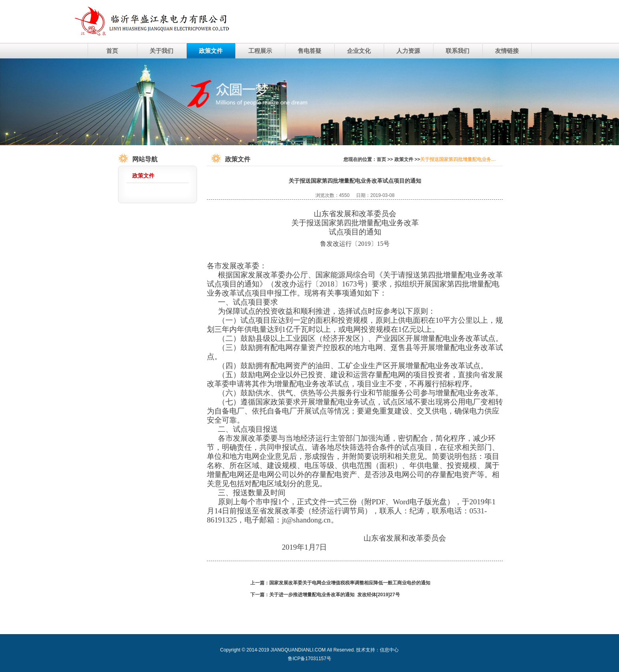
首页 (112, 51)
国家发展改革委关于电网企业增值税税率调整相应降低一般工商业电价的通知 (350, 583)
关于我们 (161, 51)
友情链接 (507, 51)
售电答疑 (309, 51)
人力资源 (408, 51)
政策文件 (211, 51)
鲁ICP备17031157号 (309, 659)
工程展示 (260, 51)
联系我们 (458, 51)
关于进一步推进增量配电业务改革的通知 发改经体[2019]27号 (335, 595)
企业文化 (359, 51)
